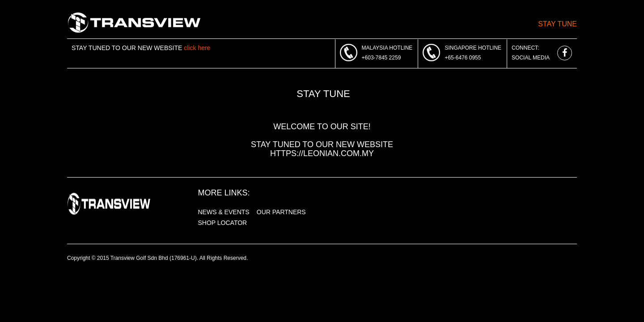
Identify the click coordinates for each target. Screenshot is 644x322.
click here (197, 48)
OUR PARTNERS (281, 212)
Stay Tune (557, 24)
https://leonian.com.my (322, 153)
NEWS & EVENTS (224, 212)
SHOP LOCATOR (223, 223)
